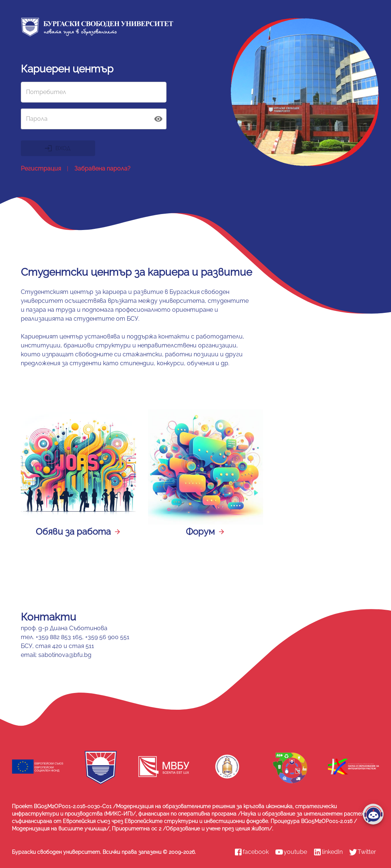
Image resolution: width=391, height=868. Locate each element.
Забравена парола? (102, 169)
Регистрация (41, 169)
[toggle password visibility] (158, 119)
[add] (373, 814)
